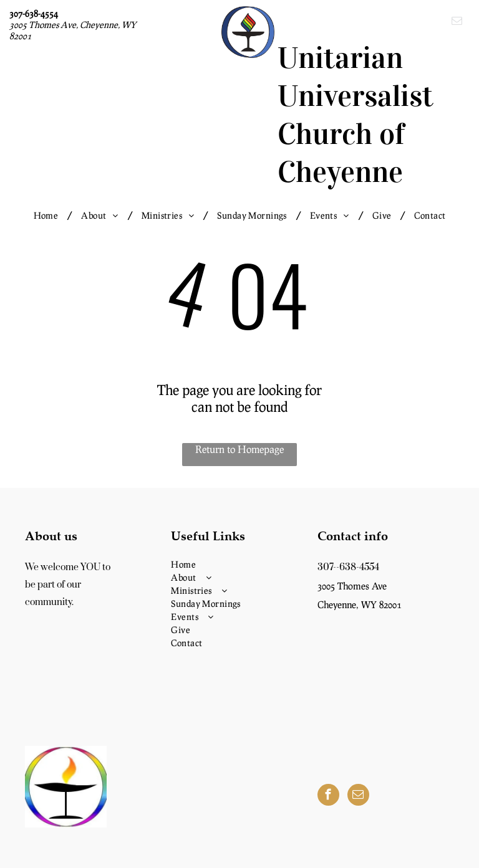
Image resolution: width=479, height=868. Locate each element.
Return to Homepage (239, 449)
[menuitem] (48, 215)
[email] (457, 22)
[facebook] (328, 796)
